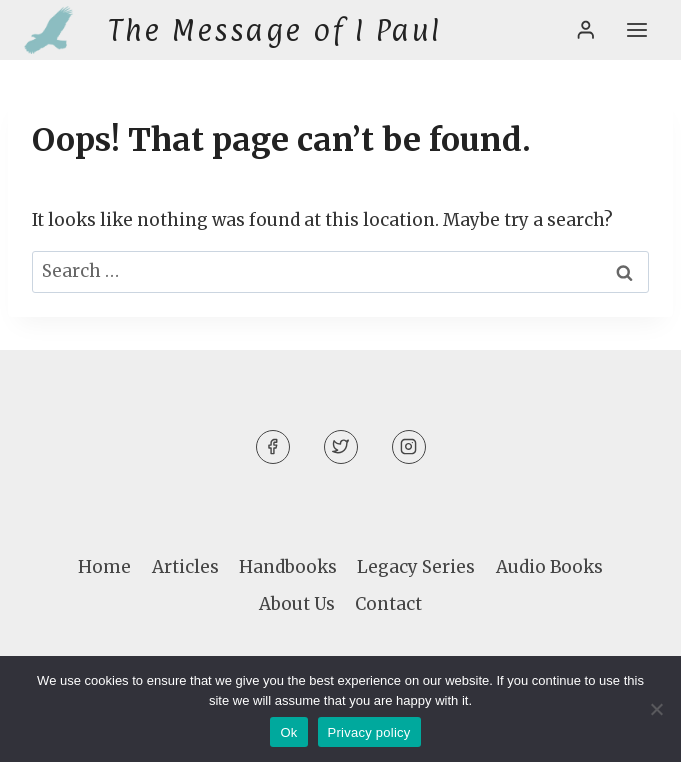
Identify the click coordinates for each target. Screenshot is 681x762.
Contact (388, 604)
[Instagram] (409, 447)
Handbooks (288, 567)
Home (104, 567)
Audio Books (549, 567)
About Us (297, 604)
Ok (288, 732)
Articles (185, 567)
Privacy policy (369, 732)
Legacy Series (416, 567)
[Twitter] (341, 447)
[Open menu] (636, 29)
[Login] (586, 29)
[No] (656, 709)
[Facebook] (273, 447)
